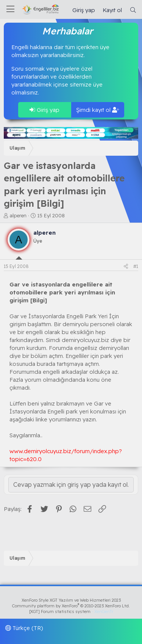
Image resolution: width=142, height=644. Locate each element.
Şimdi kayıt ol (98, 110)
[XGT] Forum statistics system (71, 611)
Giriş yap (44, 110)
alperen (18, 215)
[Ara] (133, 10)
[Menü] (10, 9)
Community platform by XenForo (71, 606)
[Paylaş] (126, 267)
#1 (136, 266)
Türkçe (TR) (24, 628)
